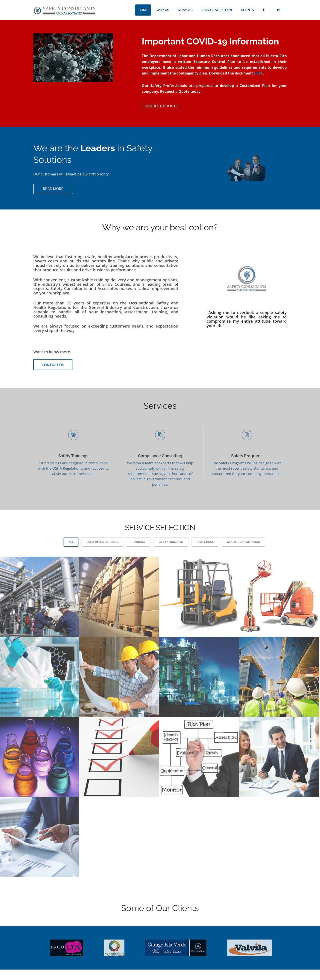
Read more (53, 189)
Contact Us (53, 365)
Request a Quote (162, 106)
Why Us (163, 10)
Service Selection (217, 10)
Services (185, 10)
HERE (258, 73)
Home (143, 10)
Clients (247, 10)
